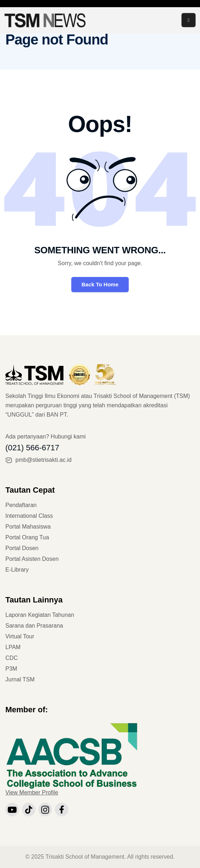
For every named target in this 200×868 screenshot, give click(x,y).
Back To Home (100, 284)
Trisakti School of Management (85, 857)
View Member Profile (32, 792)
